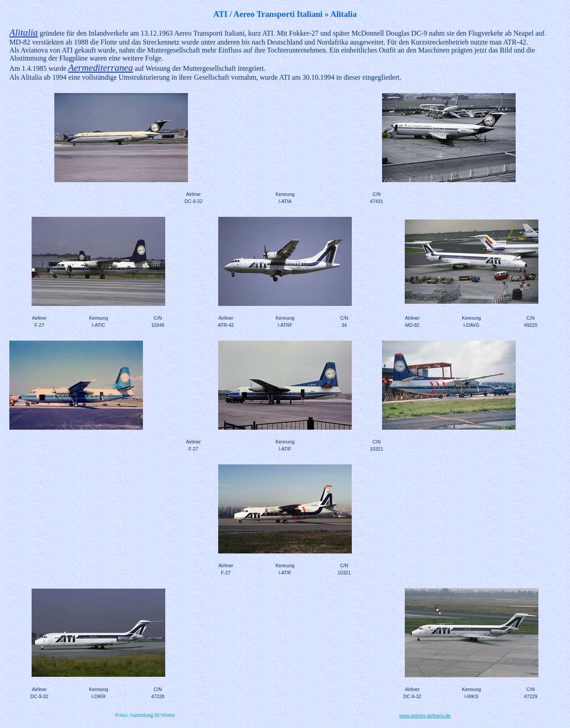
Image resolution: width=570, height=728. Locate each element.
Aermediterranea (101, 68)
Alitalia (24, 33)
